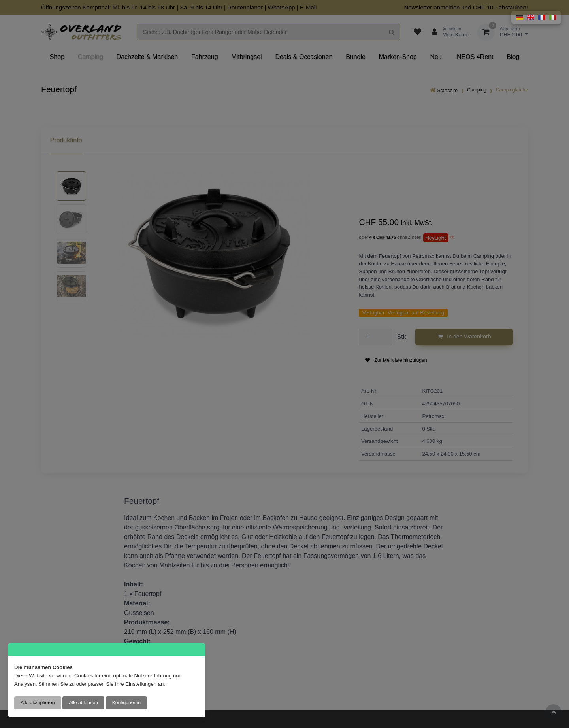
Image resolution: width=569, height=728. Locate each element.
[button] (520, 17)
